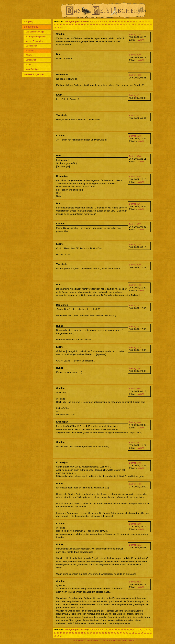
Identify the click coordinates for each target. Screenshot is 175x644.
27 (61, 25)
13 (116, 21)
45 (115, 25)
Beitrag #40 (135, 285)
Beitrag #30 (135, 75)
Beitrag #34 (135, 156)
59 (58, 28)
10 (107, 21)
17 (128, 21)
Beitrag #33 (135, 136)
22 (143, 21)
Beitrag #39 (135, 265)
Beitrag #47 (135, 443)
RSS (132, 641)
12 (113, 21)
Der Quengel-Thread (76, 21)
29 (67, 25)
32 (76, 25)
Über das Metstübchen (114, 641)
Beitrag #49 (135, 484)
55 (145, 25)
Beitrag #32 (135, 116)
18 (131, 21)
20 (137, 21)
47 (121, 25)
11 (110, 21)
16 (125, 21)
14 (119, 21)
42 (106, 25)
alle (61, 28)
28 (64, 25)
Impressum (78, 641)
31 (73, 25)
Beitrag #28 (135, 34)
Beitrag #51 (135, 545)
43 (109, 25)
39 (97, 25)
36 (88, 25)
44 (112, 25)
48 (124, 25)
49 (127, 25)
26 (58, 25)
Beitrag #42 (135, 326)
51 (133, 25)
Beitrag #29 (135, 55)
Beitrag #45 (135, 389)
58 (55, 28)
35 (85, 25)
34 (82, 25)
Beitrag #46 (135, 422)
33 (79, 25)
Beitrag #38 (135, 244)
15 (122, 21)
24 (149, 21)
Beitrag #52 (135, 582)
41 (103, 25)
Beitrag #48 (135, 463)
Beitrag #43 (135, 347)
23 (146, 21)
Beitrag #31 (135, 95)
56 (148, 25)
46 (118, 25)
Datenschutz (93, 641)
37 (91, 25)
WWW (141, 40)
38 (94, 25)
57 (151, 25)
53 (139, 25)
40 (100, 25)
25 (55, 25)
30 (70, 25)
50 (130, 25)
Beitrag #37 (135, 224)
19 (134, 21)
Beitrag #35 (135, 177)
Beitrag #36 (135, 204)
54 (142, 25)
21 (140, 21)
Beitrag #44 (135, 368)
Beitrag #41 (135, 305)
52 (136, 25)
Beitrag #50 (135, 524)
